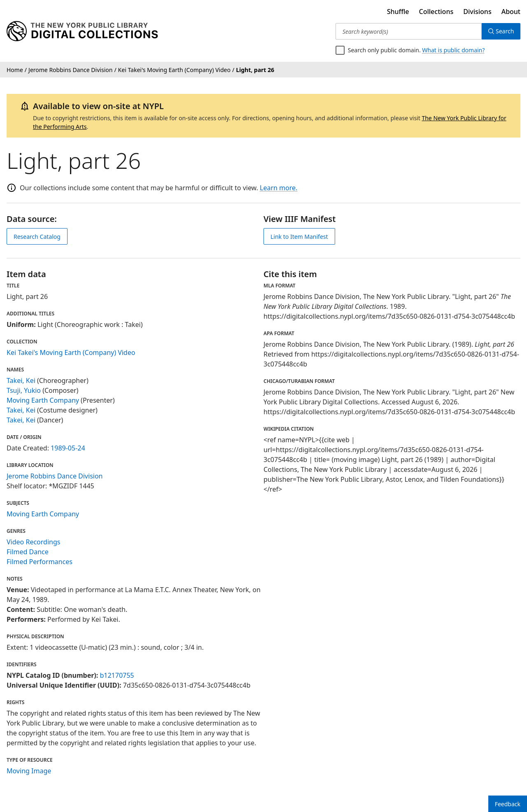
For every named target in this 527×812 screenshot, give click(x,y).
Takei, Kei (21, 380)
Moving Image (29, 771)
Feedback (508, 804)
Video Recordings (33, 542)
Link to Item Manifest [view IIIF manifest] (299, 237)
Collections (436, 12)
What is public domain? (453, 50)
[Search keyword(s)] (409, 31)
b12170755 (117, 675)
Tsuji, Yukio (24, 390)
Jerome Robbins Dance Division (55, 476)
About (511, 12)
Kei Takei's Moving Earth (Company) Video (71, 352)
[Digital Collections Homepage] (82, 31)
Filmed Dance (28, 552)
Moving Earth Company (43, 400)
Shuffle (398, 12)
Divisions (477, 12)
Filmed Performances (40, 562)
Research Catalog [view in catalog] (37, 237)
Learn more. (279, 188)
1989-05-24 (68, 448)
